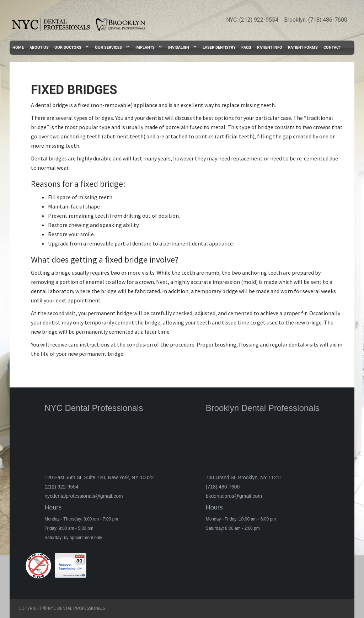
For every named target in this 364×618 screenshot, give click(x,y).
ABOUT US (39, 47)
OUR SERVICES (108, 47)
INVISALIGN (179, 47)
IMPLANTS (145, 47)
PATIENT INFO (270, 47)
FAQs (246, 47)
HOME (18, 47)
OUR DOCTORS (68, 47)
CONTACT (332, 47)
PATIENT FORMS (303, 47)
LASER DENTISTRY (219, 47)
